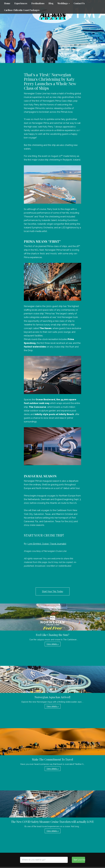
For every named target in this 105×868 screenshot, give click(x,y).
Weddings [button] (64, 3)
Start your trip (79, 860)
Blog (51, 3)
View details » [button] (53, 644)
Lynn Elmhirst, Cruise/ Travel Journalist (47, 544)
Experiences (21, 3)
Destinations (38, 3)
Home (7, 3)
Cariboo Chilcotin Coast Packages (22, 10)
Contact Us (79, 3)
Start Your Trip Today (53, 591)
